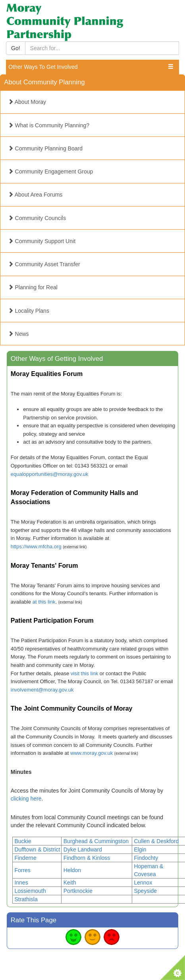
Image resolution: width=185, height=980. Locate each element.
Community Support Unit (42, 241)
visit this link (84, 673)
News (18, 334)
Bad (112, 937)
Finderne (25, 858)
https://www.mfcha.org (36, 547)
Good (73, 937)
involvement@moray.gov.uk (42, 690)
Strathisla (26, 899)
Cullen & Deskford (156, 841)
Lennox (143, 883)
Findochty (146, 858)
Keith (70, 883)
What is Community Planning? (49, 125)
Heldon (72, 870)
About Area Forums (35, 195)
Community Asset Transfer (44, 264)
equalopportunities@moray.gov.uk (50, 474)
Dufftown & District (37, 849)
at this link (44, 602)
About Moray (27, 102)
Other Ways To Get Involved (43, 67)
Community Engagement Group (51, 171)
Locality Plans (29, 311)
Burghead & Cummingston (96, 841)
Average (92, 937)
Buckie (23, 841)
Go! (16, 48)
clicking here (26, 799)
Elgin (140, 849)
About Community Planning (44, 82)
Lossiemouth (30, 891)
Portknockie (78, 891)
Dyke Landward (83, 849)
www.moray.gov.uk (92, 753)
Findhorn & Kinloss (87, 858)
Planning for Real (33, 287)
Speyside (145, 891)
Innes (21, 883)
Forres (22, 870)
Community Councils (37, 218)
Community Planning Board (45, 148)
